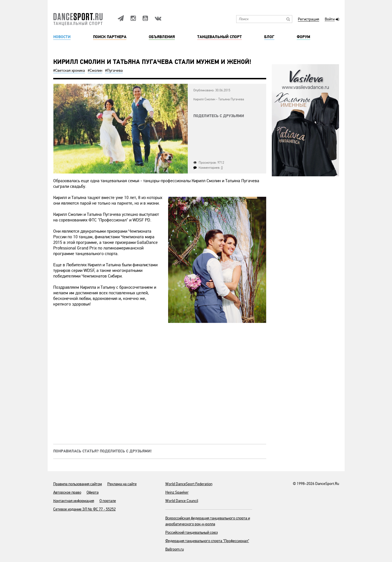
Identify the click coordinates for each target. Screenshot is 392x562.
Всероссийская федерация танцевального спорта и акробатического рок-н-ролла (208, 521)
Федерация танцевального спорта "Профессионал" (207, 541)
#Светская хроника (69, 70)
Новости (62, 37)
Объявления (162, 37)
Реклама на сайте (122, 484)
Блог (269, 37)
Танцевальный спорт (220, 37)
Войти (330, 19)
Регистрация (309, 19)
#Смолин (95, 70)
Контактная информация (74, 501)
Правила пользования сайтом (78, 484)
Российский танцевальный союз (192, 532)
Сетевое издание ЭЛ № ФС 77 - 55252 (84, 509)
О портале (108, 501)
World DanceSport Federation (189, 484)
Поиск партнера (110, 37)
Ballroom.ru (175, 549)
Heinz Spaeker (177, 492)
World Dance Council (182, 501)
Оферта (93, 492)
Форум (303, 37)
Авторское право (67, 492)
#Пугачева (114, 70)
